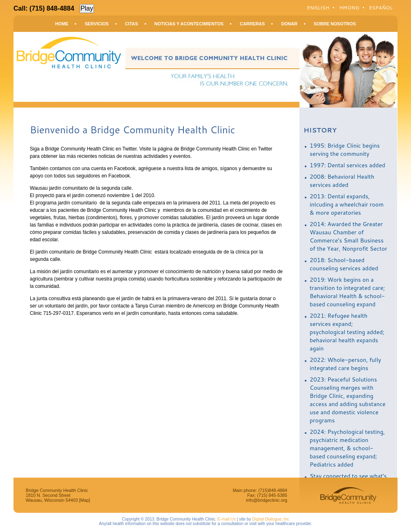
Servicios (97, 24)
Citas (132, 24)
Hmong (349, 8)
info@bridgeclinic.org (267, 500)
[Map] (84, 500)
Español (381, 8)
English (318, 8)
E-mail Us (227, 519)
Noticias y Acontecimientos (189, 24)
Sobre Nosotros (335, 24)
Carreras (252, 24)
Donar (289, 24)
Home (62, 24)
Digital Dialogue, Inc (271, 519)
